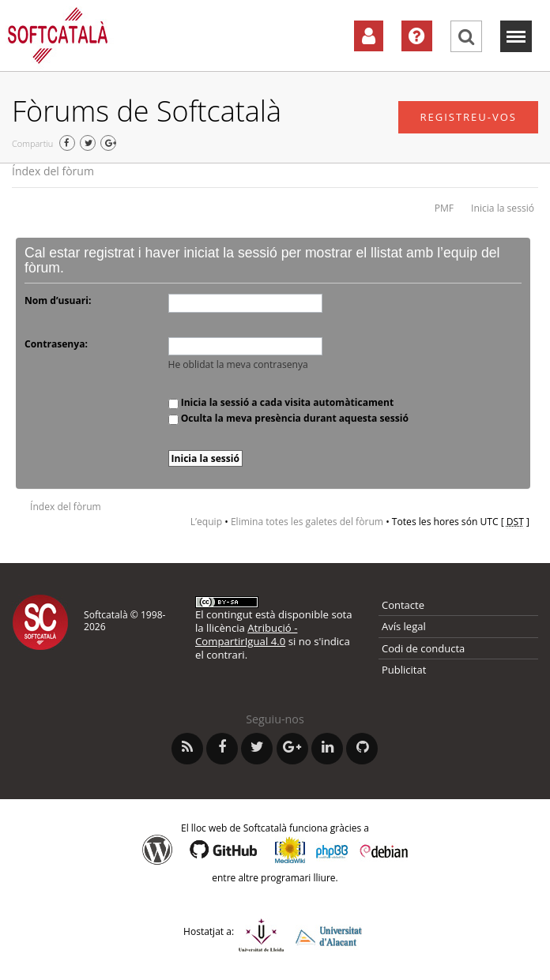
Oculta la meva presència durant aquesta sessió (288, 418)
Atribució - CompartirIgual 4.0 (246, 635)
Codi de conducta (423, 648)
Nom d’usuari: (58, 300)
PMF (444, 208)
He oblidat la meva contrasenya (238, 364)
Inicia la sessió (503, 208)
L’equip (206, 522)
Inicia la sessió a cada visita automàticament (281, 402)
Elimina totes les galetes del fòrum (307, 522)
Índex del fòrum (53, 171)
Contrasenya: (56, 344)
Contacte (403, 605)
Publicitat (404, 670)
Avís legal (404, 626)
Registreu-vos (468, 117)
